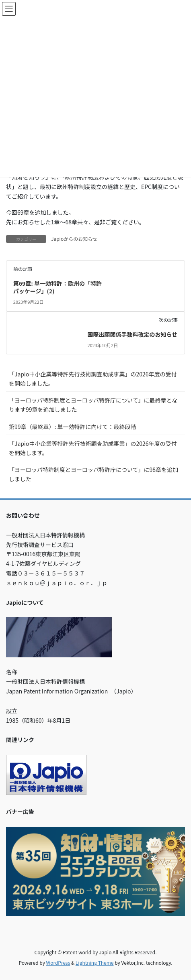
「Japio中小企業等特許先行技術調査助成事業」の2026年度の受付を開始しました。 (93, 379)
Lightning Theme (95, 963)
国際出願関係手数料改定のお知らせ (132, 334)
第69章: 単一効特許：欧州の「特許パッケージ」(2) (58, 287)
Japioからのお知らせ (74, 239)
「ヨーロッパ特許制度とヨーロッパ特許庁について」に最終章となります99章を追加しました (93, 405)
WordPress (58, 963)
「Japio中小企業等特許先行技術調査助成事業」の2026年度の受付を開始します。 (93, 448)
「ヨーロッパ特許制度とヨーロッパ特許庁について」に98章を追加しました (93, 474)
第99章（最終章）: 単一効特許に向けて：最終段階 (73, 427)
